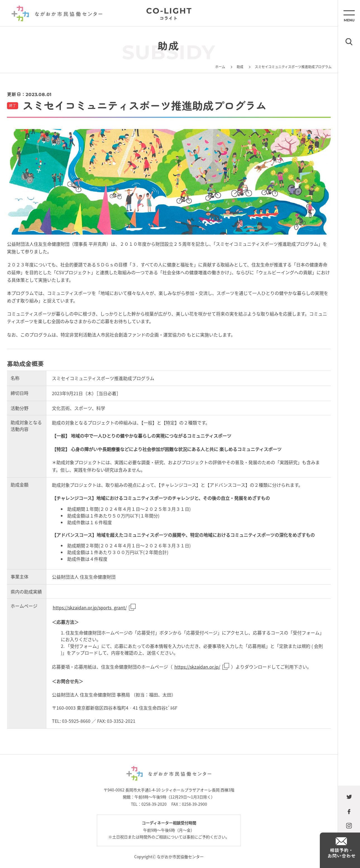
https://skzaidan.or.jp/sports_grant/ (90, 607)
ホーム (220, 67)
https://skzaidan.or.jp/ (197, 667)
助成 (240, 67)
